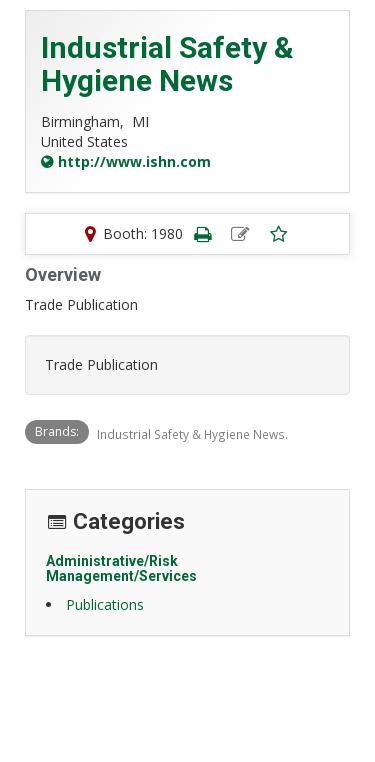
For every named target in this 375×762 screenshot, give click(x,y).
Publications (105, 604)
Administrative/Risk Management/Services (121, 568)
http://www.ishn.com (134, 161)
